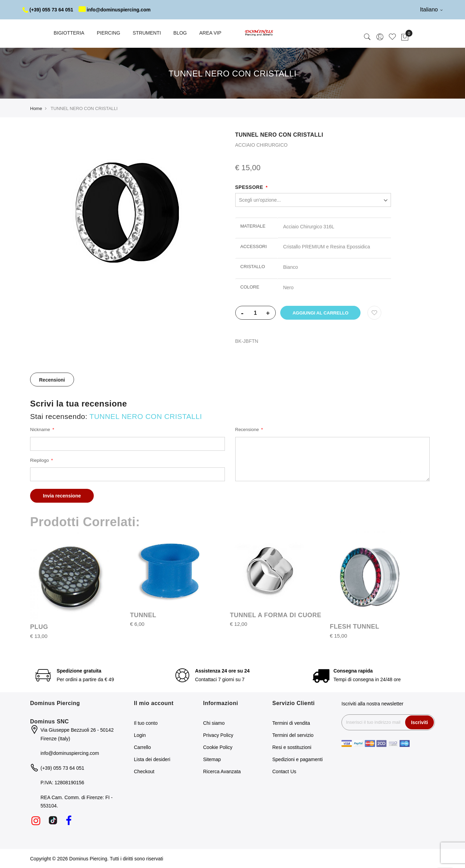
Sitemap (212, 759)
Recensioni (52, 380)
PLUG (39, 627)
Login (140, 735)
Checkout (144, 771)
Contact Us (284, 771)
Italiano (431, 10)
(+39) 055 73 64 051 (48, 10)
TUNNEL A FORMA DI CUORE (276, 615)
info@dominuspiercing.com (115, 10)
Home (36, 108)
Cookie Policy (218, 747)
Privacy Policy (218, 735)
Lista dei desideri (152, 759)
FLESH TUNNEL (354, 627)
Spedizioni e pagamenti (298, 759)
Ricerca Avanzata (222, 771)
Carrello (142, 747)
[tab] (52, 380)
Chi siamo (214, 723)
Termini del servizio (293, 735)
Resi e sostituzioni (292, 747)
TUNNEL (143, 615)
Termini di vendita (291, 723)
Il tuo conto (146, 723)
